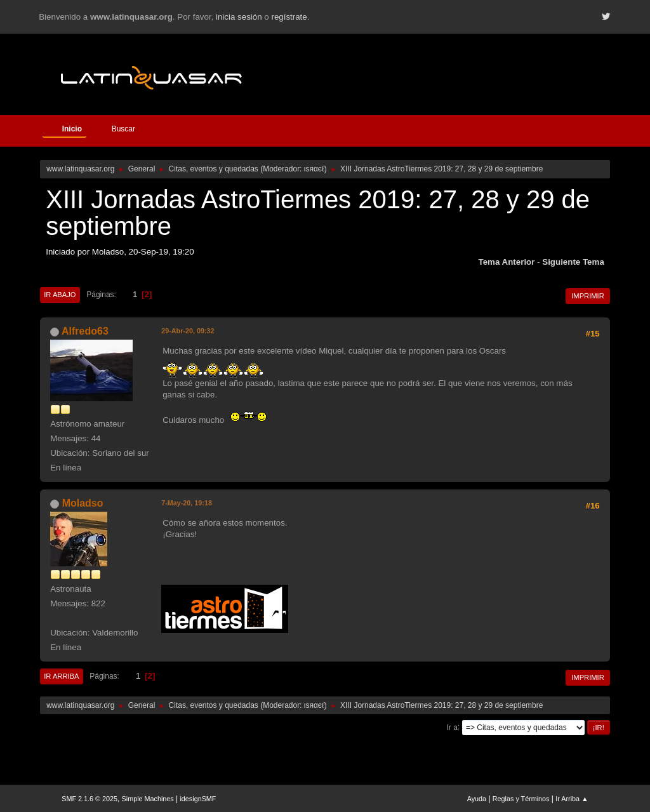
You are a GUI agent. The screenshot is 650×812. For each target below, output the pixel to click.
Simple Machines (148, 799)
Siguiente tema (573, 262)
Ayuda (477, 799)
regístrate (289, 17)
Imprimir (588, 296)
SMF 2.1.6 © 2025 (90, 799)
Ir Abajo (60, 295)
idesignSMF (198, 799)
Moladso (83, 503)
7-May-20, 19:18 (187, 503)
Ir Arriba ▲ (572, 799)
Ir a (452, 727)
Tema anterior (507, 262)
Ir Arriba (61, 676)
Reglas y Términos (521, 799)
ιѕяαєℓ (314, 169)
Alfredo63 (85, 331)
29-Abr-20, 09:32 (188, 331)
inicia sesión (239, 17)
